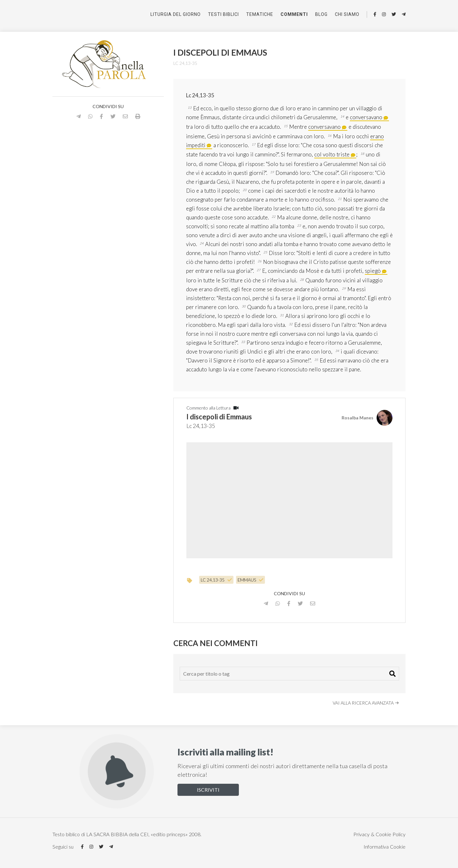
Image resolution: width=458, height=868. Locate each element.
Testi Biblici (223, 14)
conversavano (366, 117)
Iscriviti (208, 790)
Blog (321, 14)
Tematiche (260, 14)
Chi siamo (347, 14)
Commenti (294, 14)
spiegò (373, 271)
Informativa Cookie (385, 847)
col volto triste (332, 154)
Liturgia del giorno (176, 14)
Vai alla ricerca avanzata (366, 703)
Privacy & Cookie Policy (379, 834)
